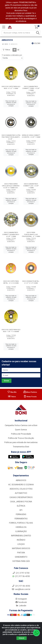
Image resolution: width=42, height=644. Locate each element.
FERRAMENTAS (21, 519)
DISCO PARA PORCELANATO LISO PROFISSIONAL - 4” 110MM (31, 234)
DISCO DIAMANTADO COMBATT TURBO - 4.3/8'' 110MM (31, 88)
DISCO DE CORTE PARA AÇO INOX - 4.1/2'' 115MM (11, 87)
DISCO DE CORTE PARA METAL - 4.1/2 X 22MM (11, 282)
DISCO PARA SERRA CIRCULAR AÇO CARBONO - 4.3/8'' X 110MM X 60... (11, 186)
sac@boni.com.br (21, 589)
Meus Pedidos (30, 392)
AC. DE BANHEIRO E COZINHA (21, 485)
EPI (21, 510)
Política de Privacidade (21, 434)
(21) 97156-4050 (21, 576)
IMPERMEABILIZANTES (21, 536)
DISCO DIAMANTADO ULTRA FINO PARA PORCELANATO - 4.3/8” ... (11, 137)
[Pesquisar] (38, 33)
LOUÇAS (21, 544)
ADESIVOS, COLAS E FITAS (21, 489)
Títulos (12, 397)
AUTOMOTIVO (21, 493)
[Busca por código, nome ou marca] (19, 33)
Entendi (22, 639)
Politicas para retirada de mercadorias (21, 442)
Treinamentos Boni (21, 447)
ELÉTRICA (21, 506)
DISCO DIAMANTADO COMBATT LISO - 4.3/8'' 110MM (31, 186)
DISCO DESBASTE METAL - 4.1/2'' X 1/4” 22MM (31, 282)
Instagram (21, 599)
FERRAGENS (21, 514)
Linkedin (21, 606)
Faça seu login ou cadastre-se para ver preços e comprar (11, 103)
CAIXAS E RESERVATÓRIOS (21, 497)
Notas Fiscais (30, 397)
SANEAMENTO (21, 557)
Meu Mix (12, 392)
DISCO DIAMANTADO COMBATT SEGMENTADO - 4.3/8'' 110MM (11, 234)
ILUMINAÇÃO (21, 531)
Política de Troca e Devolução (21, 438)
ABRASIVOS (21, 480)
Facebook (21, 602)
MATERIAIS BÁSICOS (21, 548)
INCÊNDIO (21, 540)
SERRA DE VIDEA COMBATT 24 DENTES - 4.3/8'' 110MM (31, 136)
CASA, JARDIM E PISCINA (21, 502)
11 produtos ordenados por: (12, 55)
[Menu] (4, 27)
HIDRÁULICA (21, 527)
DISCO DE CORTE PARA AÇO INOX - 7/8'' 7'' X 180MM (11, 331)
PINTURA (21, 553)
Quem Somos (21, 430)
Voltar (36, 43)
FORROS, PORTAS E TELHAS (21, 523)
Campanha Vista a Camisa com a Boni (21, 425)
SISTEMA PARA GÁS (21, 561)
